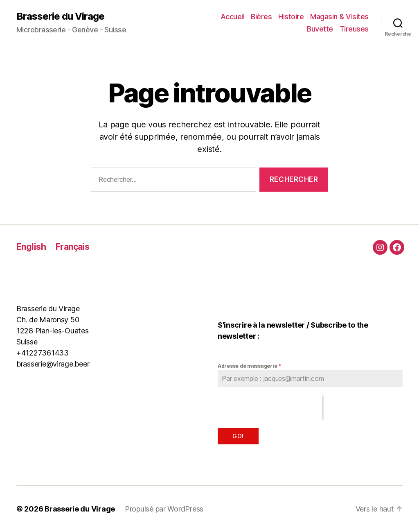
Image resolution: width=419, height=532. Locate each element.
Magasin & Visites (339, 17)
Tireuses (354, 29)
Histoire (291, 17)
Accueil (233, 17)
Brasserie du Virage (60, 16)
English (31, 247)
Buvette (320, 29)
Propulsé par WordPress (164, 509)
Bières (261, 17)
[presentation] (270, 407)
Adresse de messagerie (249, 366)
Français (72, 247)
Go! (238, 436)
